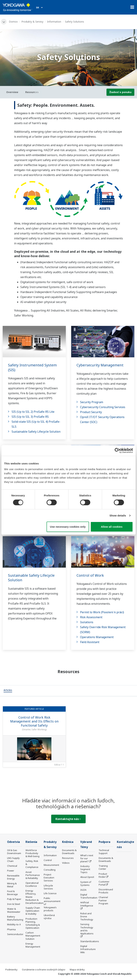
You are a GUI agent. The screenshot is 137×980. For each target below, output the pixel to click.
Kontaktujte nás (68, 819)
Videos (66, 863)
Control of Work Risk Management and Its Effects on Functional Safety (34, 721)
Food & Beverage (12, 893)
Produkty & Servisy (32, 22)
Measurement (51, 865)
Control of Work (90, 575)
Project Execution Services (49, 878)
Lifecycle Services (48, 887)
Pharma (11, 929)
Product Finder (103, 875)
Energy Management (33, 945)
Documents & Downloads (69, 852)
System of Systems (86, 883)
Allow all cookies (112, 527)
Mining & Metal (12, 885)
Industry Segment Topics (85, 869)
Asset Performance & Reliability (33, 875)
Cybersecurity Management (100, 365)
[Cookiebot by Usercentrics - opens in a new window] (117, 451)
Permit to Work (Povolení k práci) (102, 612)
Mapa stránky (77, 970)
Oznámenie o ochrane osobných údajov (44, 970)
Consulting (50, 870)
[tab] (8, 691)
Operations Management (97, 637)
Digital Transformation (89, 896)
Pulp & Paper (14, 899)
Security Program (92, 402)
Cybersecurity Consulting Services (103, 407)
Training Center (103, 867)
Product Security (91, 412)
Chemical (12, 866)
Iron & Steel (14, 904)
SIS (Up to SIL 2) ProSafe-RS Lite (33, 412)
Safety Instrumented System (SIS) (32, 367)
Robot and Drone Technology (87, 916)
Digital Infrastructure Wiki (88, 949)
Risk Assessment (91, 617)
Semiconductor (15, 934)
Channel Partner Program (103, 900)
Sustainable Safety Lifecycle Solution (36, 432)
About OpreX (87, 877)
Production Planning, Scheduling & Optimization (33, 923)
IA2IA (83, 890)
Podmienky (11, 970)
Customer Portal (104, 883)
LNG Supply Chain (13, 859)
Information (54, 22)
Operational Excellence (32, 884)
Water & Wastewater (14, 910)
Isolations (87, 622)
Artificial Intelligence (87, 904)
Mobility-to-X (14, 924)
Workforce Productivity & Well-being (32, 853)
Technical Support (104, 852)
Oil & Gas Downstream (14, 852)
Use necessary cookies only (68, 527)
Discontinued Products (106, 891)
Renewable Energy (13, 877)
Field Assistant (90, 642)
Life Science (50, 893)
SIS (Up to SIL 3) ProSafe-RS (30, 417)
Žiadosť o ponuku (120, 92)
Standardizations (90, 941)
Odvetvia (14, 842)
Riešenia (31, 842)
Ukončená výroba (49, 917)
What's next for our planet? (87, 858)
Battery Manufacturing (15, 918)
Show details (118, 515)
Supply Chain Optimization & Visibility (33, 911)
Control (48, 860)
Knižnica (68, 842)
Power (11, 871)
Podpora (105, 842)
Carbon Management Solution (33, 936)
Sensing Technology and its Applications (87, 929)
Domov (13, 22)
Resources (68, 858)
